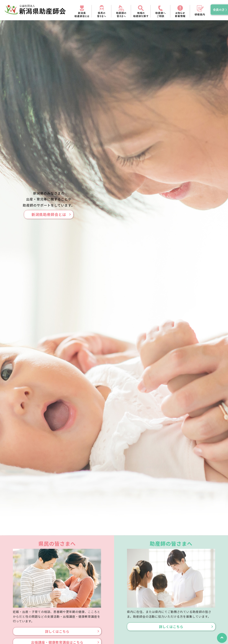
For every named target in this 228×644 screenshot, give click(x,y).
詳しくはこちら (57, 631)
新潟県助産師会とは (49, 214)
